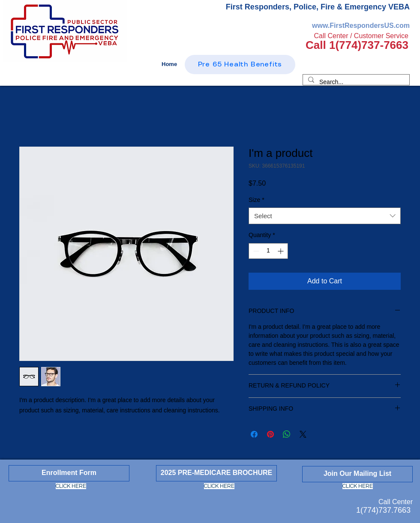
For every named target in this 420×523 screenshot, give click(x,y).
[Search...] (355, 82)
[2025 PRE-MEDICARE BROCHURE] (216, 473)
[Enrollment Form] (69, 473)
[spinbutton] (268, 251)
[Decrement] (255, 251)
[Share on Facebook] (254, 434)
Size (256, 200)
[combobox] (325, 216)
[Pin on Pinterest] (270, 434)
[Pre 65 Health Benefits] (240, 65)
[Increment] (281, 251)
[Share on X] (303, 434)
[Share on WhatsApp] (287, 434)
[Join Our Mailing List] (357, 474)
